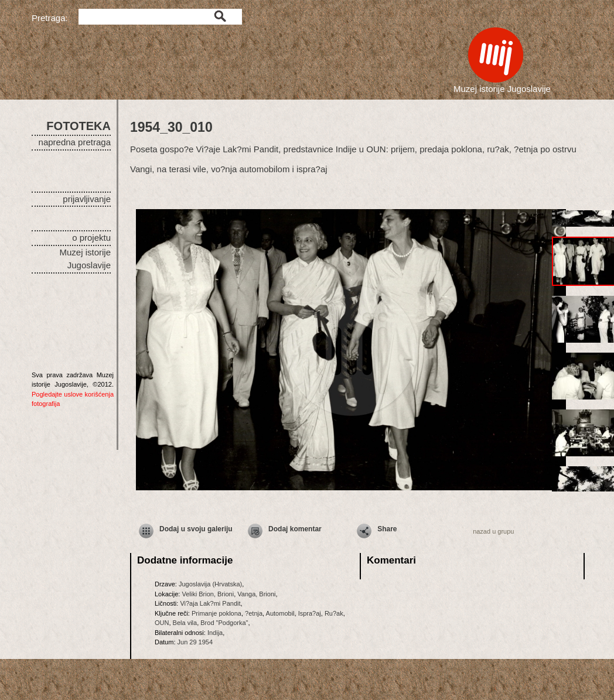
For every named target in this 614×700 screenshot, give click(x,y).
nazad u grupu (493, 531)
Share (387, 529)
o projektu (91, 238)
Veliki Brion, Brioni (208, 594)
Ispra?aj (310, 613)
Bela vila (185, 623)
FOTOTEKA (79, 126)
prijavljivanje (87, 199)
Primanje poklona (216, 613)
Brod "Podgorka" (224, 623)
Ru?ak (334, 613)
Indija (215, 633)
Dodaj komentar (295, 529)
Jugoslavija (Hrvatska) (210, 584)
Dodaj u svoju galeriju (196, 529)
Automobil (280, 613)
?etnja (254, 613)
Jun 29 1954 (195, 642)
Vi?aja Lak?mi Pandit (210, 603)
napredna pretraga (75, 142)
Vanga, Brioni (256, 594)
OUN (162, 623)
